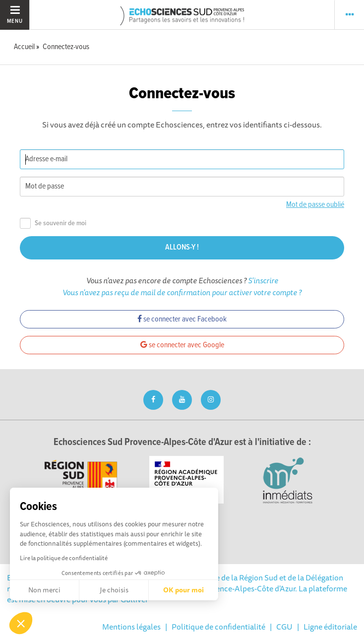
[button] (21, 623)
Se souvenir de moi (53, 224)
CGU (284, 627)
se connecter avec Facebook (182, 319)
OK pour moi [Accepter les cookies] (183, 590)
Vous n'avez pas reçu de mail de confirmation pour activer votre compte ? (182, 292)
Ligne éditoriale (330, 627)
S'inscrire (263, 280)
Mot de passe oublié (315, 205)
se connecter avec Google (182, 345)
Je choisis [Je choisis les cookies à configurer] (114, 590)
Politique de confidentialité (218, 627)
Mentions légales (131, 627)
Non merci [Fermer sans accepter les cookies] (44, 590)
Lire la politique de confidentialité (64, 558)
